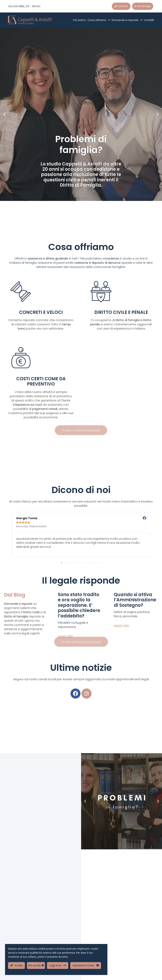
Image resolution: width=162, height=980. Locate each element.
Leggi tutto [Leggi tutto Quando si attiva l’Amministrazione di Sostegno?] (121, 625)
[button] (5, 114)
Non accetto (36, 965)
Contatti (149, 20)
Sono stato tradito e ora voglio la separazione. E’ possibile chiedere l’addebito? (79, 605)
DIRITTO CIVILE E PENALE (121, 312)
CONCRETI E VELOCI (41, 312)
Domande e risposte (127, 20)
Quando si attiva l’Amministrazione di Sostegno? (135, 600)
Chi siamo (79, 20)
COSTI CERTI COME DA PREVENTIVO (41, 381)
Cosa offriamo (99, 20)
